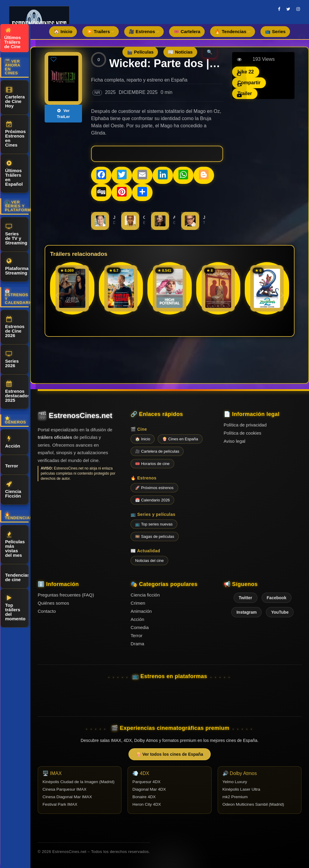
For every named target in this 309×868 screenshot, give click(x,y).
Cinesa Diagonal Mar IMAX (67, 797)
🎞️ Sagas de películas (154, 536)
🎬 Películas (140, 52)
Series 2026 (12, 360)
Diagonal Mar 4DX (149, 789)
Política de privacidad (245, 425)
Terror (12, 465)
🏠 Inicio (63, 31)
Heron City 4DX (147, 804)
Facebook (277, 598)
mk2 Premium (235, 797)
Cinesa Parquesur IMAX (65, 789)
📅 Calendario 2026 (152, 500)
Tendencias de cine (17, 576)
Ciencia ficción (145, 595)
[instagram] (298, 9)
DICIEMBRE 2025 (138, 92)
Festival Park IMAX (60, 804)
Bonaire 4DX (144, 797)
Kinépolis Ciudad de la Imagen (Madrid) (79, 782)
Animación (141, 611)
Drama (137, 644)
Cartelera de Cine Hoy (15, 98)
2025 (110, 92)
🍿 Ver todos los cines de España (169, 754)
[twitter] (288, 9)
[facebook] (279, 9)
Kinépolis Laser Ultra (241, 789)
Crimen (138, 603)
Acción (13, 442)
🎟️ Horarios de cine (152, 464)
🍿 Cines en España (180, 439)
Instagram (246, 612)
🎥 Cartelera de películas (157, 451)
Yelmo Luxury (235, 782)
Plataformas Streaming (17, 267)
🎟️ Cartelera (187, 31)
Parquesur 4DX (146, 782)
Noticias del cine (149, 561)
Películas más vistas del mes (15, 545)
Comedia (140, 627)
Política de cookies (243, 433)
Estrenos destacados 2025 (17, 392)
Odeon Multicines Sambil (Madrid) (253, 804)
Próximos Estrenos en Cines (15, 134)
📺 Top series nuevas (154, 524)
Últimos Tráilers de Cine (13, 38)
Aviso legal (235, 441)
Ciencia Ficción (13, 490)
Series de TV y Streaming (16, 234)
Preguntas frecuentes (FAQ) (66, 595)
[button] (282, 295)
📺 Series (275, 31)
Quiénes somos (53, 603)
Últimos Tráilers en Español (14, 174)
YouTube (280, 612)
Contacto (47, 611)
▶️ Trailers (101, 31)
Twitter (246, 598)
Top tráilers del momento (15, 608)
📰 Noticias (180, 52)
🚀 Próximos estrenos (154, 488)
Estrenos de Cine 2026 (15, 327)
